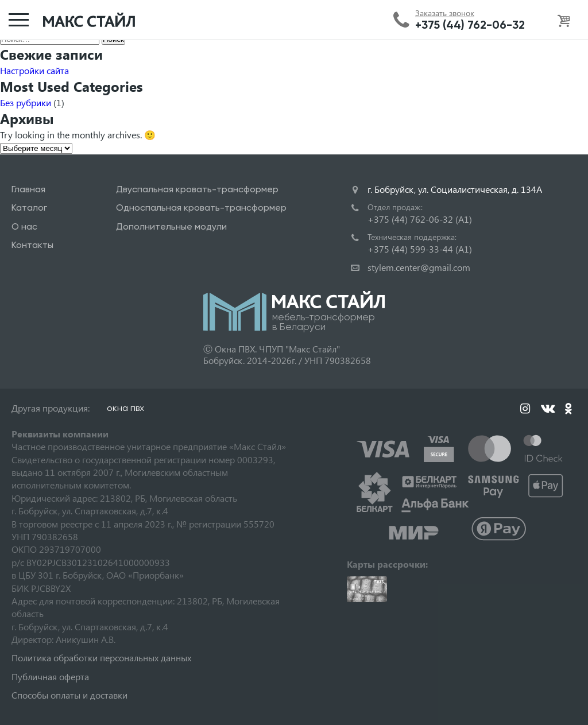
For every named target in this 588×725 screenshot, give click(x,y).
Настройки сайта (34, 70)
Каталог (29, 208)
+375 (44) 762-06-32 (470, 25)
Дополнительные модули (171, 226)
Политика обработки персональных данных (101, 658)
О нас (24, 226)
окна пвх (125, 408)
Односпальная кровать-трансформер (201, 208)
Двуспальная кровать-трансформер (197, 189)
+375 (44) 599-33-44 (420, 249)
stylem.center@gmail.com (419, 267)
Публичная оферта (50, 676)
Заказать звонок (445, 13)
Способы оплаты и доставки (69, 695)
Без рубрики (26, 102)
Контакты (32, 245)
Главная (28, 189)
